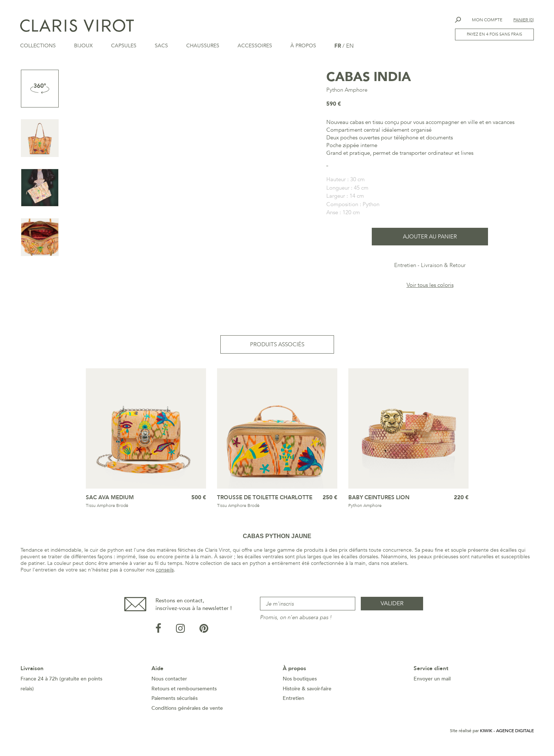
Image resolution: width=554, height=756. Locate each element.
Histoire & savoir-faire (307, 693)
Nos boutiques (300, 683)
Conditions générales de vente (187, 712)
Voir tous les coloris (430, 289)
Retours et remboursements (184, 693)
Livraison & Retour (443, 269)
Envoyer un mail (432, 683)
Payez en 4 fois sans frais (494, 34)
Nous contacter (169, 683)
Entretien (405, 269)
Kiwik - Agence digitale (507, 735)
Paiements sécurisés (175, 702)
